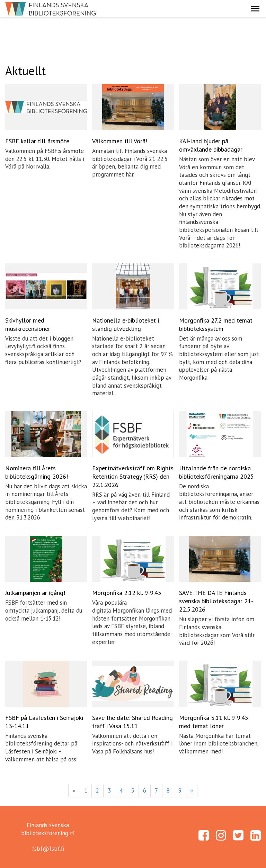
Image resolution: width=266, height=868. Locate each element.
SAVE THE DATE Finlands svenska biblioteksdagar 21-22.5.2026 (216, 601)
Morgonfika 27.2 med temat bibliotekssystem (216, 324)
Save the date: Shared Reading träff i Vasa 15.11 (132, 722)
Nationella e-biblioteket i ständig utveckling (126, 324)
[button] (255, 9)
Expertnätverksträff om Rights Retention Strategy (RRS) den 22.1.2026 (133, 476)
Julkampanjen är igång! (35, 593)
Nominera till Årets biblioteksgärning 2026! (37, 472)
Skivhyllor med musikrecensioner (28, 324)
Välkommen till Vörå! (120, 141)
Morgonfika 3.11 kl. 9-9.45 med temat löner (214, 722)
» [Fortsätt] (192, 790)
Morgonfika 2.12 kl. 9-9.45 (127, 593)
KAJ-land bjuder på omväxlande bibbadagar (211, 145)
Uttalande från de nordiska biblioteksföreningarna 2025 (216, 472)
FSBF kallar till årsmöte (37, 141)
